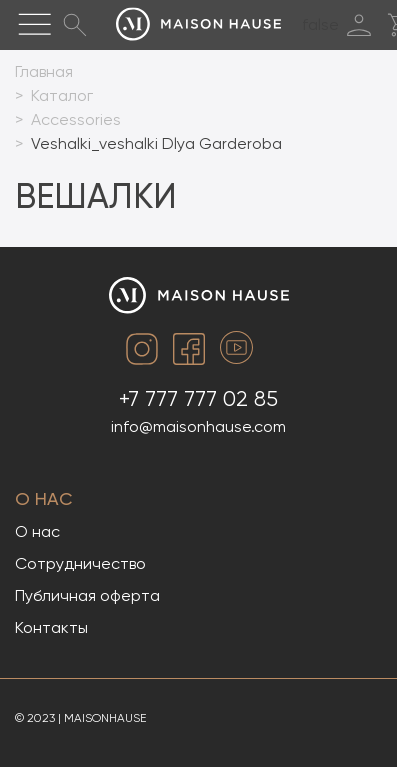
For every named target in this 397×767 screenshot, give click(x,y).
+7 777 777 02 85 (198, 398)
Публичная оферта (87, 595)
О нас (44, 498)
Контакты (51, 627)
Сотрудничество (80, 563)
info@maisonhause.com (198, 426)
